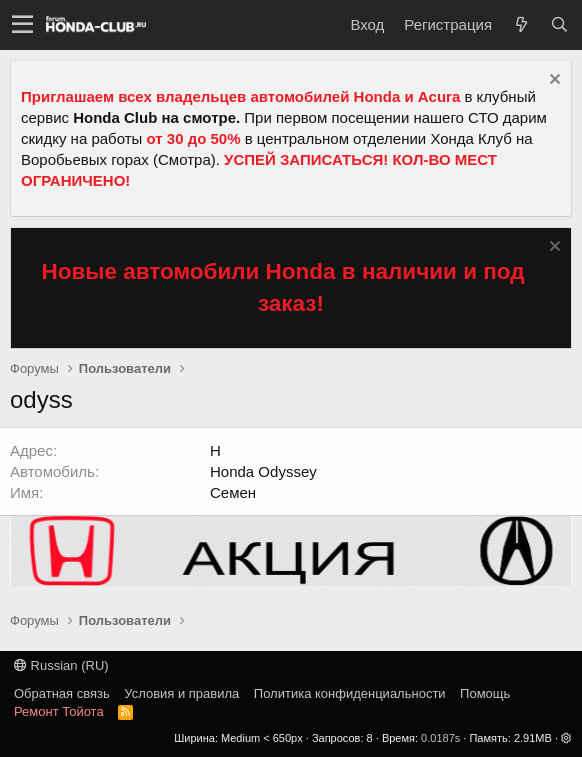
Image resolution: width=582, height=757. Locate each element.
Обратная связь (62, 693)
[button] (22, 25)
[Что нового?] (521, 24)
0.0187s (440, 738)
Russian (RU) (61, 665)
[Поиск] (559, 24)
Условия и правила (181, 693)
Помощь (485, 693)
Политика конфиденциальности (350, 693)
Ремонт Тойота (59, 711)
